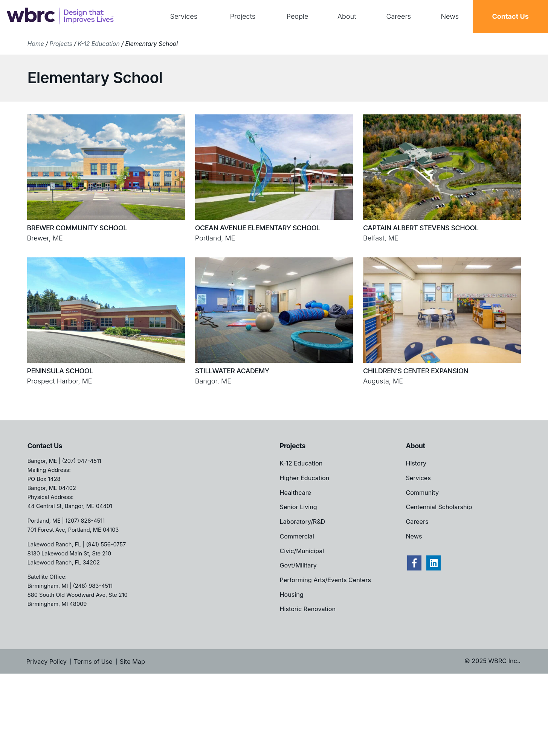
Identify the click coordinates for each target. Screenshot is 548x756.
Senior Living (298, 507)
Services (184, 16)
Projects (243, 16)
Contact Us (510, 16)
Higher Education (305, 478)
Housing (292, 595)
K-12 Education (98, 44)
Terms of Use (93, 662)
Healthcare (296, 493)
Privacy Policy (47, 662)
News (450, 16)
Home (36, 44)
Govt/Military (298, 565)
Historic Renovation (308, 609)
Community (422, 493)
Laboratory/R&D (303, 522)
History (416, 463)
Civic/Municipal (302, 551)
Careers (398, 16)
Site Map (132, 662)
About (347, 16)
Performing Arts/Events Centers (326, 580)
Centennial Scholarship (439, 507)
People (298, 16)
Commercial (297, 536)
